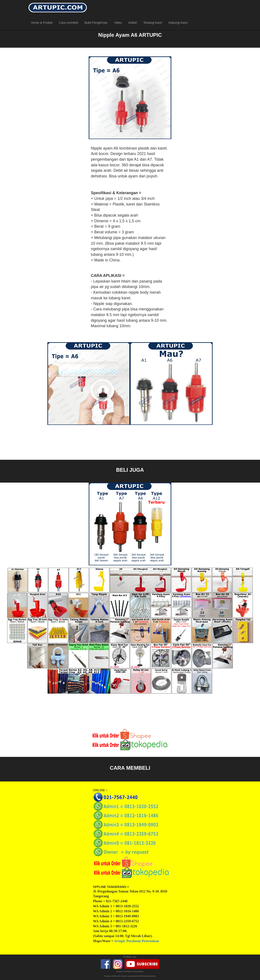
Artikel (132, 23)
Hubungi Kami (178, 23)
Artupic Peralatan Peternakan (136, 941)
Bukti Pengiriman (96, 23)
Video (118, 23)
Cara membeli (69, 23)
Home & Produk (42, 23)
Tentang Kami (153, 23)
